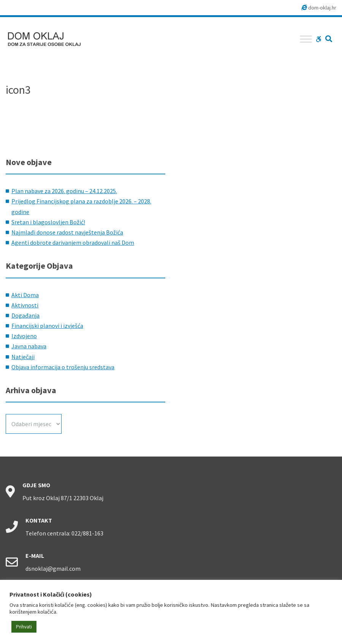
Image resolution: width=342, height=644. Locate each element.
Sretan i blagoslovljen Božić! (48, 222)
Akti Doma (25, 295)
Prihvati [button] (24, 627)
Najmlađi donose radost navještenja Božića (67, 232)
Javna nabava (29, 346)
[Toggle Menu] (306, 39)
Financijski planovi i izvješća (47, 326)
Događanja (25, 315)
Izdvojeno (24, 336)
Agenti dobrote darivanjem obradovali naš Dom (73, 242)
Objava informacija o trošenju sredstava (63, 367)
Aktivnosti (25, 305)
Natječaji (23, 357)
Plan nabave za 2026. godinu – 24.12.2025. (64, 191)
